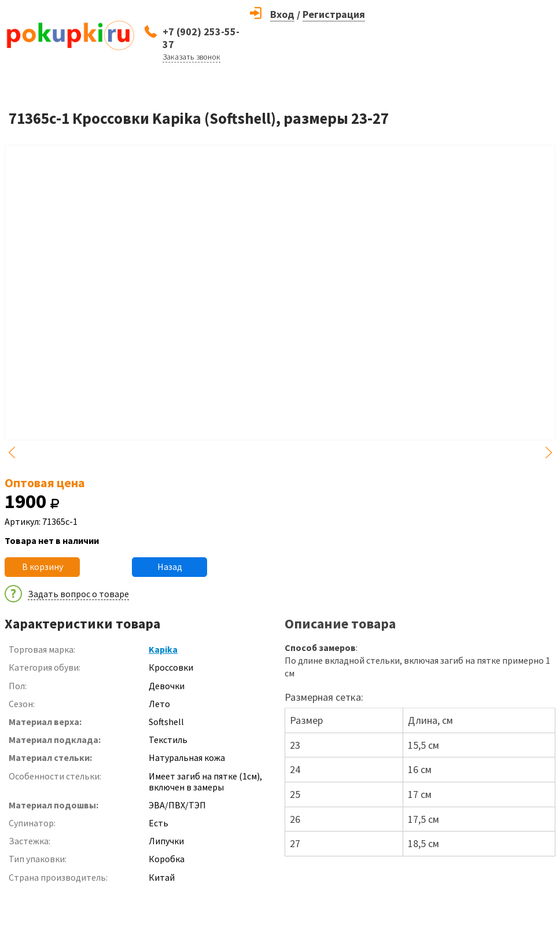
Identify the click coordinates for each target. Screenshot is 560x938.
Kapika (163, 649)
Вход (282, 14)
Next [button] (548, 453)
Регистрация (334, 14)
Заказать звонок (191, 57)
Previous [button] (12, 453)
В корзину (43, 567)
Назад (170, 567)
